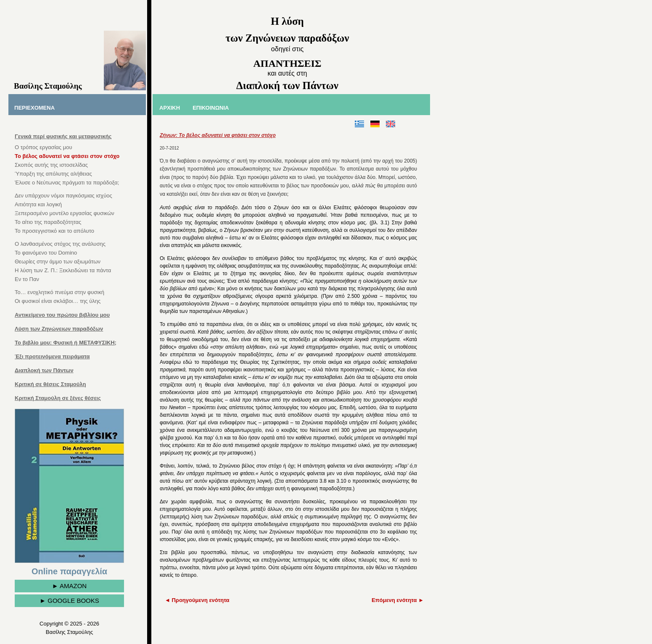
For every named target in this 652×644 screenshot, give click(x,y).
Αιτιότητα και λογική (38, 204)
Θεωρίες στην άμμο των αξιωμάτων (58, 262)
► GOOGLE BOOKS (69, 601)
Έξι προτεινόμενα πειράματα (52, 356)
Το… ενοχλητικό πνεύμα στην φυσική (59, 292)
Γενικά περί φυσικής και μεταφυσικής (63, 136)
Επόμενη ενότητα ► (398, 600)
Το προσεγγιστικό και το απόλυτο (54, 231)
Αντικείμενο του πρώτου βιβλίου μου (62, 315)
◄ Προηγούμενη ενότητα (197, 600)
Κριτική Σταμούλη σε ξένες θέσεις (58, 398)
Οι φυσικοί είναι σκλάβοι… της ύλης (58, 301)
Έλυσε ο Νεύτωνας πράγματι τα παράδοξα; (67, 183)
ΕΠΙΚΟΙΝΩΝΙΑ (211, 108)
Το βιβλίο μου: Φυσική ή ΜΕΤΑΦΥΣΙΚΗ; (66, 343)
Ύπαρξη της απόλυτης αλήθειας (53, 174)
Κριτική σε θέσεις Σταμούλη (50, 384)
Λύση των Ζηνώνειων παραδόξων (59, 329)
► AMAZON (69, 586)
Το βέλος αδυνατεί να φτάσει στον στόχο (67, 156)
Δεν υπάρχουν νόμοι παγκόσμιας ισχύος (63, 196)
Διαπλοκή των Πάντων (44, 370)
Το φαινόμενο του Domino (46, 253)
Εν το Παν (27, 279)
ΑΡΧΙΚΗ (170, 108)
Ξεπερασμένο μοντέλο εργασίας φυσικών (65, 213)
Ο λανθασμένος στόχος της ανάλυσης (60, 244)
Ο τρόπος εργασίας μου (44, 147)
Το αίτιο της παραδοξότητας (48, 222)
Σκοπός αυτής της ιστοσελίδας (51, 165)
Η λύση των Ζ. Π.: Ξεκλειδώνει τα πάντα (63, 270)
